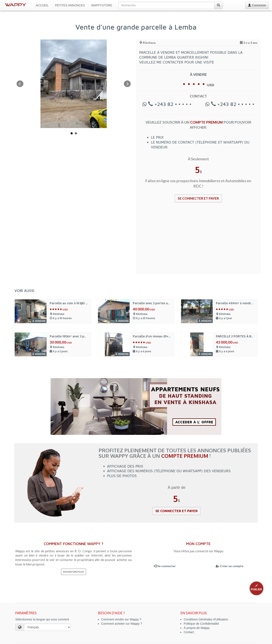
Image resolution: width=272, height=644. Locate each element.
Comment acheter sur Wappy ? (122, 624)
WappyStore (102, 5)
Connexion (257, 5)
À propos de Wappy (197, 628)
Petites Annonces (70, 5)
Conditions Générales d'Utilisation (206, 619)
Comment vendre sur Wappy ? (121, 619)
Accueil (42, 5)
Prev (20, 84)
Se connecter (165, 566)
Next (127, 84)
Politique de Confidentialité (201, 624)
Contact (189, 632)
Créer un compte (229, 566)
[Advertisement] (198, 241)
